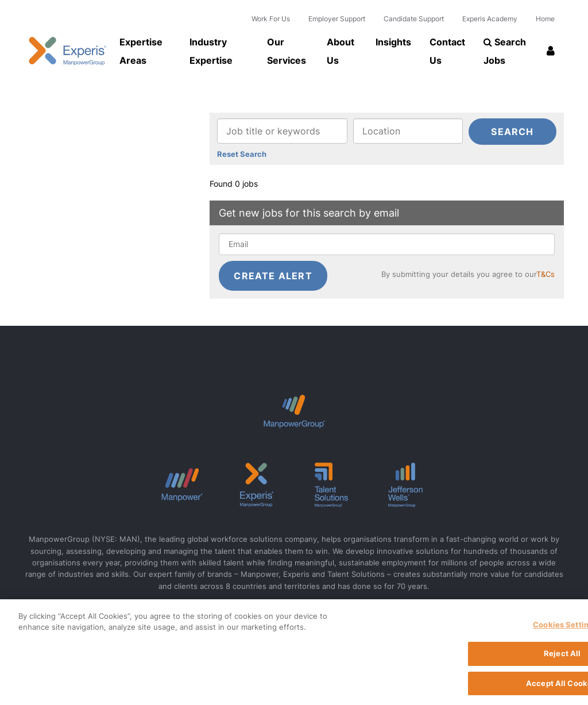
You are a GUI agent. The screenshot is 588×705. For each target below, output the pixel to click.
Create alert (273, 276)
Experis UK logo (67, 51)
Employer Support (337, 19)
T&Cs (546, 274)
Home (545, 19)
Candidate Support (414, 19)
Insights (393, 42)
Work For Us (271, 19)
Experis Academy (490, 19)
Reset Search (242, 155)
